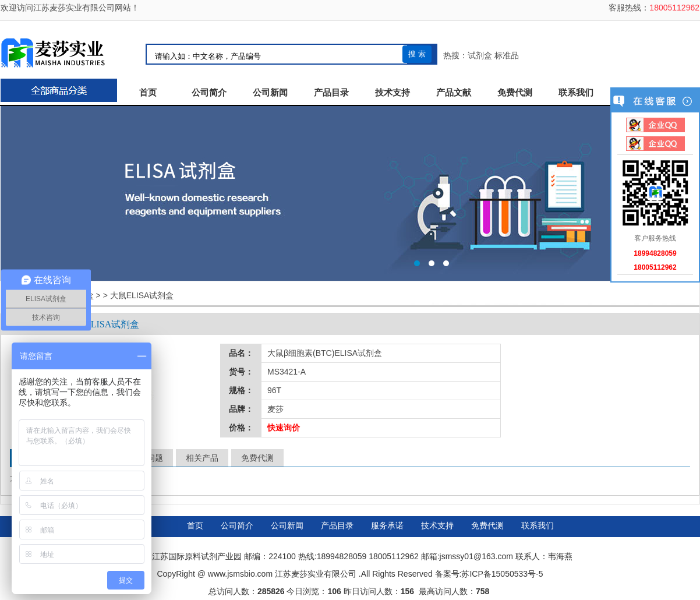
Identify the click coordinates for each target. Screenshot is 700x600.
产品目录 (331, 93)
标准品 (507, 55)
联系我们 (576, 93)
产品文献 (454, 93)
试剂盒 (480, 55)
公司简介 (209, 93)
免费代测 (515, 93)
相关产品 (202, 458)
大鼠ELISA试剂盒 (142, 295)
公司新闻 (270, 93)
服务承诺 (387, 525)
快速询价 (284, 428)
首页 (148, 93)
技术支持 (393, 93)
